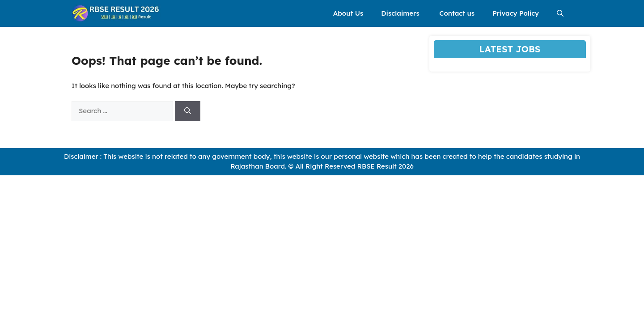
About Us (348, 13)
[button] (560, 13)
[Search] (188, 111)
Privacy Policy (516, 13)
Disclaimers (401, 13)
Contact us (457, 13)
